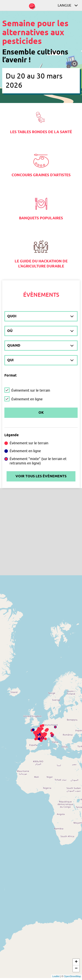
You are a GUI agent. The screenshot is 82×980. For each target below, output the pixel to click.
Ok (41, 413)
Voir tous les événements (41, 476)
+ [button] (76, 962)
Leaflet (56, 976)
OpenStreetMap (72, 976)
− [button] (76, 969)
